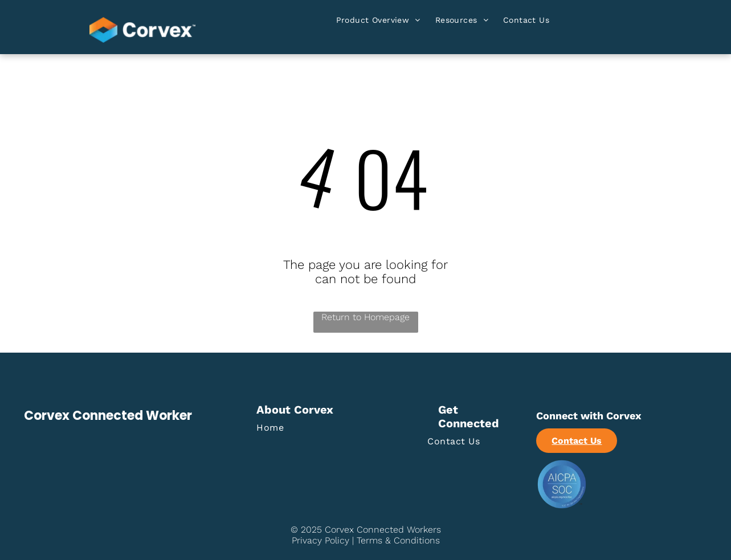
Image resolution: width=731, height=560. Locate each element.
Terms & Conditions (398, 540)
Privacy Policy (320, 540)
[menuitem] (378, 22)
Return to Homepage (365, 317)
